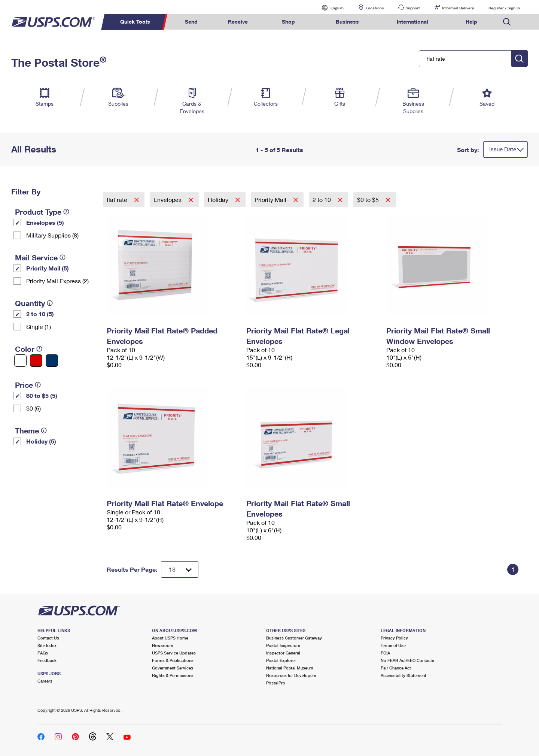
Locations (375, 8)
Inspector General (283, 653)
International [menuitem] (412, 22)
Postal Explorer (281, 660)
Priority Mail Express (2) (57, 281)
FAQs (43, 653)
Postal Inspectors (283, 645)
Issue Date (503, 149)
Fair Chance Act (396, 668)
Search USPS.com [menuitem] (507, 22)
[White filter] (20, 361)
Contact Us (48, 638)
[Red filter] (36, 361)
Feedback (47, 660)
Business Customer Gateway (294, 638)
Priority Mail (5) (48, 268)
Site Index (47, 645)
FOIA (385, 653)
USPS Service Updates (174, 653)
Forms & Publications (173, 660)
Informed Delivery (458, 8)
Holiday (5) (41, 441)
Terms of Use (393, 645)
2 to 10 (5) (40, 314)
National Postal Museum (290, 668)
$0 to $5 (369, 199)
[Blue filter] (52, 361)
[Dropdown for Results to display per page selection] (180, 569)
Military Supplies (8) (52, 235)
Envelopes (168, 199)
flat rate (118, 199)
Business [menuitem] (347, 22)
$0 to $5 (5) (42, 395)
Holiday (219, 199)
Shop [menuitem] (288, 22)
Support (413, 8)
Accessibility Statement (404, 675)
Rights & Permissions (173, 675)
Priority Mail (271, 199)
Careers (45, 681)
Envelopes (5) (45, 222)
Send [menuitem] (191, 22)
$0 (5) (34, 408)
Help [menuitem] (471, 22)
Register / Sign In (504, 8)
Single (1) (39, 326)
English (329, 8)
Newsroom (163, 645)
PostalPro (276, 683)
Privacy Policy (394, 638)
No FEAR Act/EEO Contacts (407, 660)
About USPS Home (170, 638)
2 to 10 (322, 199)
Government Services (173, 668)
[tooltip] (66, 212)
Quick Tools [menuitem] (135, 22)
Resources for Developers (291, 675)
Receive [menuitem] (238, 22)
